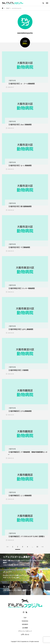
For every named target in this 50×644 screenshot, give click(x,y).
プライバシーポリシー (25, 631)
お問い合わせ (25, 634)
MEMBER (25, 624)
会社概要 (25, 628)
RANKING (25, 621)
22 (37, 547)
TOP (25, 618)
